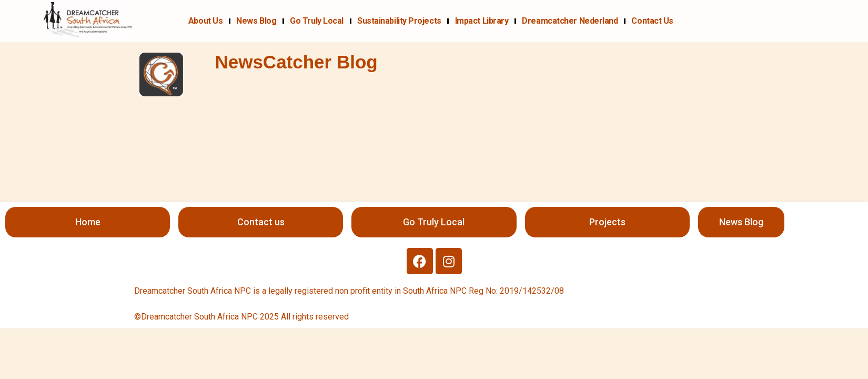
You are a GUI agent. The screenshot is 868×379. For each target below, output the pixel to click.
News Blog (256, 21)
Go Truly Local (317, 21)
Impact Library (482, 21)
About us (205, 21)
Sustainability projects (399, 21)
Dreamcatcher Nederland (570, 21)
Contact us (652, 21)
